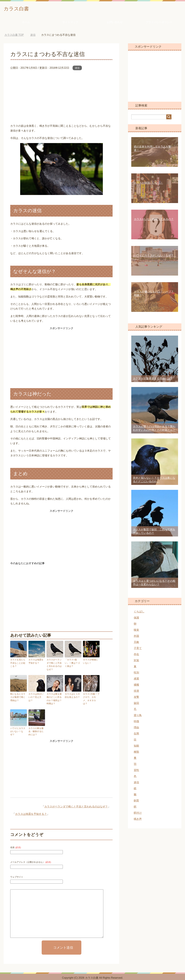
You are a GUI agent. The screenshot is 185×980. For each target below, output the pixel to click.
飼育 (136, 801)
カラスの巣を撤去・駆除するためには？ (36, 727)
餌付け (138, 814)
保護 (136, 618)
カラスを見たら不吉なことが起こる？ (18, 663)
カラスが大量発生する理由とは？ (153, 379)
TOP (14, 36)
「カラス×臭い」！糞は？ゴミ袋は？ (73, 663)
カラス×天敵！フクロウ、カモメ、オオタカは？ (91, 694)
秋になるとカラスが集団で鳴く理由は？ (18, 694)
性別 (136, 673)
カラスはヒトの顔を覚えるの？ (73, 692)
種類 (136, 753)
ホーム (26, 23)
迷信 (77, 69)
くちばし (139, 612)
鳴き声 (138, 820)
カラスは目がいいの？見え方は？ (36, 692)
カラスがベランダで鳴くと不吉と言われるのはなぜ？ (55, 663)
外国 (136, 637)
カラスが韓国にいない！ (91, 662)
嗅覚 (136, 631)
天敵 (136, 643)
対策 (136, 661)
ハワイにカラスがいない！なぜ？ (18, 726)
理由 (136, 728)
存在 (136, 655)
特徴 (136, 722)
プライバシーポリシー (159, 23)
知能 (136, 747)
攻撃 (136, 698)
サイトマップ (70, 23)
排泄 (136, 692)
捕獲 (136, 686)
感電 (136, 679)
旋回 (136, 704)
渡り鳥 (138, 716)
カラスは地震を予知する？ (36, 662)
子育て (138, 649)
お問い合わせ (115, 23)
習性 (136, 771)
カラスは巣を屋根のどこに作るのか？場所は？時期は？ (55, 695)
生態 (136, 734)
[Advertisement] (61, 97)
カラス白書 (19, 9)
